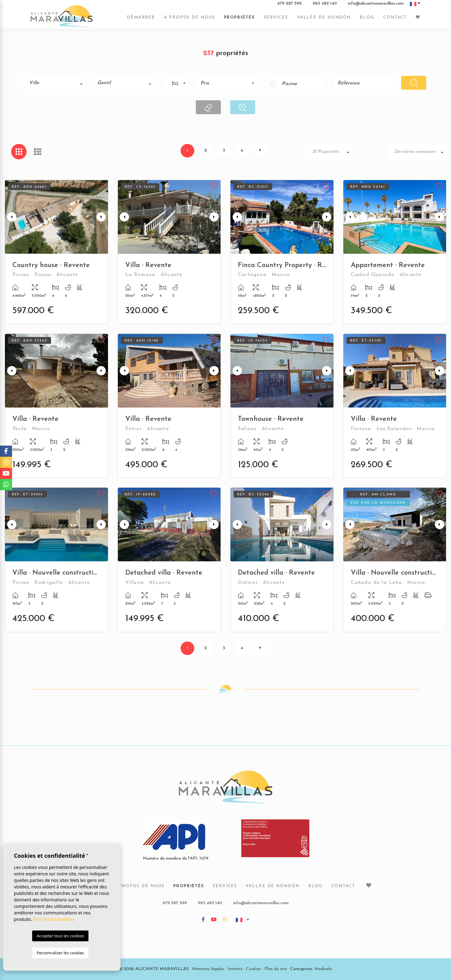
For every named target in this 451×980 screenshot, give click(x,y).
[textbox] (58, 83)
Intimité (235, 969)
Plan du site (276, 969)
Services (276, 19)
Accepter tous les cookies (60, 936)
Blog (367, 19)
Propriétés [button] (239, 19)
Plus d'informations (54, 919)
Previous (11, 217)
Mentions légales (208, 969)
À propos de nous (189, 19)
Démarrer (141, 19)
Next (102, 217)
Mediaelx (323, 969)
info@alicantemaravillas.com (376, 6)
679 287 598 (290, 6)
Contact (395, 19)
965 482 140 (325, 6)
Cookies (253, 969)
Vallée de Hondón (324, 19)
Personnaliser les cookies (60, 953)
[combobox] (55, 83)
